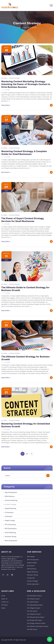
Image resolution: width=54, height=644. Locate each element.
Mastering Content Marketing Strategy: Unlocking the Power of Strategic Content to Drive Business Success (26, 84)
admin (5, 78)
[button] (50, 639)
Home (19, 28)
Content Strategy (14, 78)
